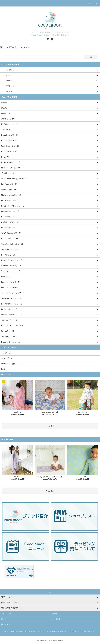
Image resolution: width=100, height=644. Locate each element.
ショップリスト (8, 358)
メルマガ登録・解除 (88, 631)
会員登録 (54, 614)
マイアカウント (6, 614)
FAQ (3, 369)
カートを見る (56, 619)
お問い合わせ (6, 624)
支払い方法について (17, 631)
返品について (43, 631)
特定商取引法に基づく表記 (57, 631)
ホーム (6, 631)
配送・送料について (31, 631)
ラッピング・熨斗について (12, 364)
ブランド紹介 (7, 353)
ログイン (4, 619)
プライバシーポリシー (73, 631)
